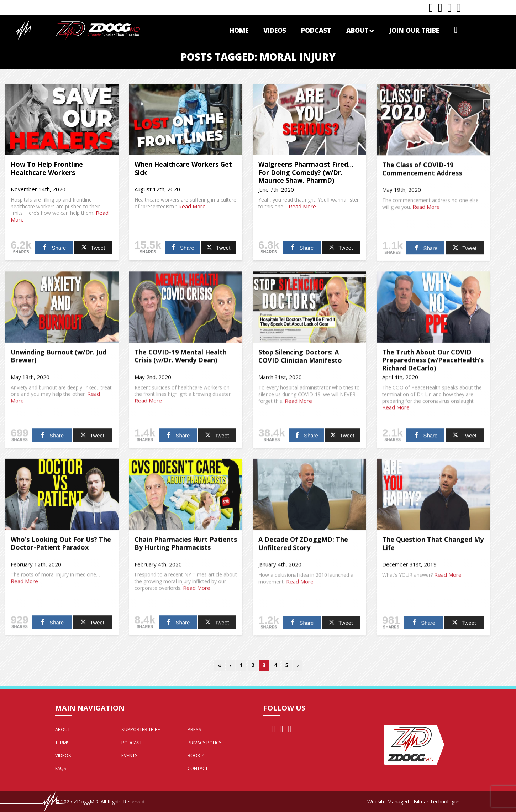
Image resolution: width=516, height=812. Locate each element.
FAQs (61, 768)
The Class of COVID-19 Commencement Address (422, 172)
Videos (275, 30)
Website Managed (388, 801)
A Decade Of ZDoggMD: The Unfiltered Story (303, 546)
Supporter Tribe (141, 729)
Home (239, 30)
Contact (198, 768)
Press (194, 729)
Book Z (196, 755)
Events (130, 755)
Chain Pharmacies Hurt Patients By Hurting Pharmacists (186, 546)
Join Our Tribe (414, 30)
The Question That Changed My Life (433, 546)
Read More (192, 206)
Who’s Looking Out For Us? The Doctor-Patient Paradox (61, 546)
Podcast (316, 30)
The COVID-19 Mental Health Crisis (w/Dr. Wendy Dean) (181, 359)
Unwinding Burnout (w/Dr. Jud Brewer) (59, 359)
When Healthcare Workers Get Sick (183, 168)
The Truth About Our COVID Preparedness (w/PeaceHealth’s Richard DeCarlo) (433, 363)
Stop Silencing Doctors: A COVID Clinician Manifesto (300, 359)
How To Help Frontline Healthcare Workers (47, 168)
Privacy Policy (204, 743)
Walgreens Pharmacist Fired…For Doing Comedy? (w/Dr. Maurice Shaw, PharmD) (306, 172)
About (360, 30)
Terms (62, 743)
